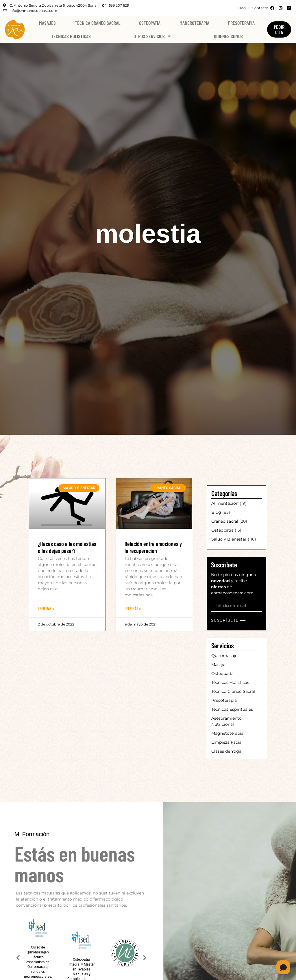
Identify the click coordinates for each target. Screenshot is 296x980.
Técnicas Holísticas (71, 36)
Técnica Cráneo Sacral (98, 23)
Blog (216, 512)
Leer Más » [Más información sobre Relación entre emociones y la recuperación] (133, 609)
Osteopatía (222, 530)
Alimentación (225, 503)
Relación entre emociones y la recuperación (153, 547)
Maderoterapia (194, 23)
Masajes (47, 23)
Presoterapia (241, 23)
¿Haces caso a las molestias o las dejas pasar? (67, 547)
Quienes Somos (228, 36)
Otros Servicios (152, 36)
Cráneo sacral (225, 521)
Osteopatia (150, 23)
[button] (18, 958)
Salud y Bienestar (229, 539)
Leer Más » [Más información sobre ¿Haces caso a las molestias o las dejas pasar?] (46, 609)
